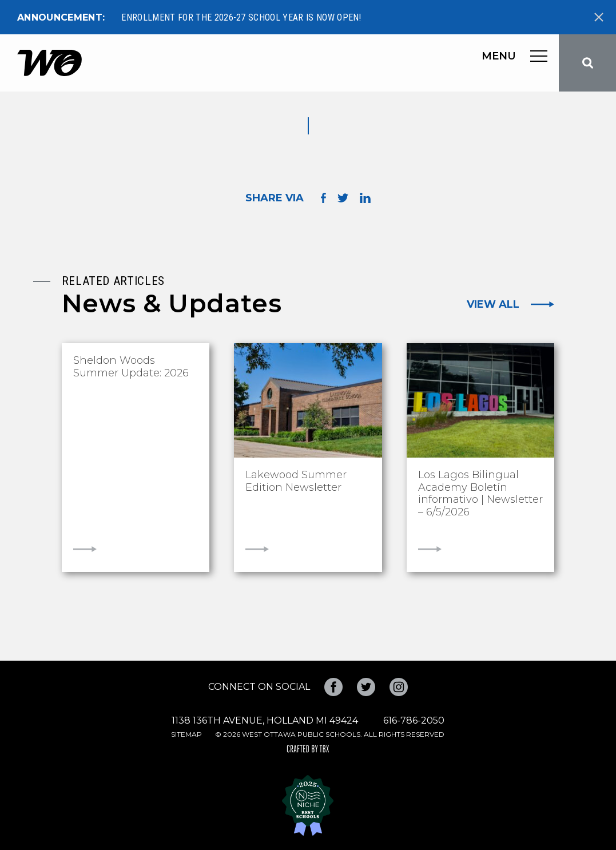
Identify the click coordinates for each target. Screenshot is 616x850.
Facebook (333, 687)
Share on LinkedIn (365, 198)
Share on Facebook (323, 198)
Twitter (366, 687)
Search (587, 63)
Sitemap (186, 734)
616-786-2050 (414, 720)
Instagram (399, 687)
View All (493, 304)
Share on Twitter (343, 198)
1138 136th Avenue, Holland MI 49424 (265, 720)
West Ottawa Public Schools (49, 63)
